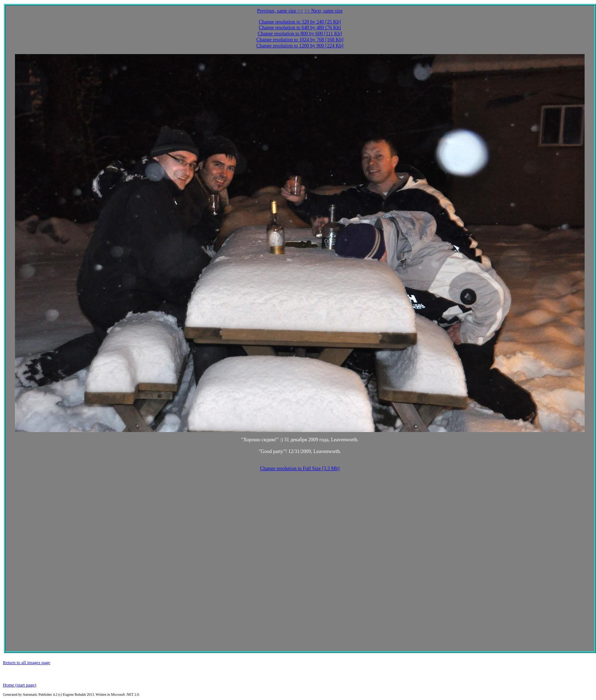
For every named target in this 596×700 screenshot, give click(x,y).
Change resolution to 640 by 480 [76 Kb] (300, 28)
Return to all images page (27, 662)
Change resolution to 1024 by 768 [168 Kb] (300, 40)
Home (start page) (20, 685)
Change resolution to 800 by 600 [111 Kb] (300, 34)
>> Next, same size (324, 11)
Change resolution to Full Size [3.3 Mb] (300, 469)
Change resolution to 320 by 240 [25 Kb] (300, 22)
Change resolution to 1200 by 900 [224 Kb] (300, 46)
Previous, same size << (280, 11)
